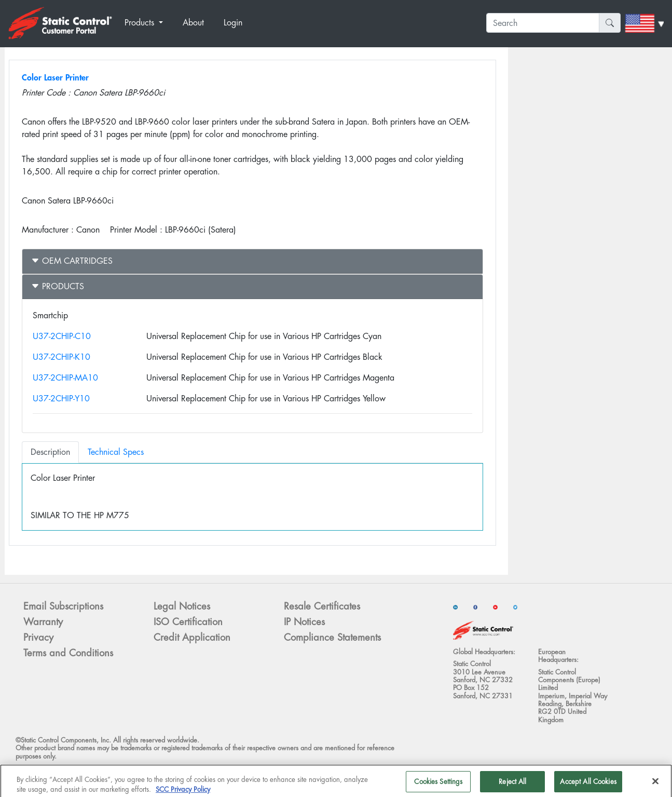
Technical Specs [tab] (116, 452)
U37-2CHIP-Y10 (61, 398)
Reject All (512, 786)
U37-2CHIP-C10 (62, 336)
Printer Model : (136, 230)
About (193, 23)
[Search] (543, 23)
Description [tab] (50, 452)
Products (58, 286)
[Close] (655, 786)
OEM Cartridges (72, 261)
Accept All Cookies (588, 786)
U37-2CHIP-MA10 (65, 378)
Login (233, 23)
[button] (149, 23)
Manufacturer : (48, 230)
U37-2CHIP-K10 (61, 357)
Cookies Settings (438, 786)
